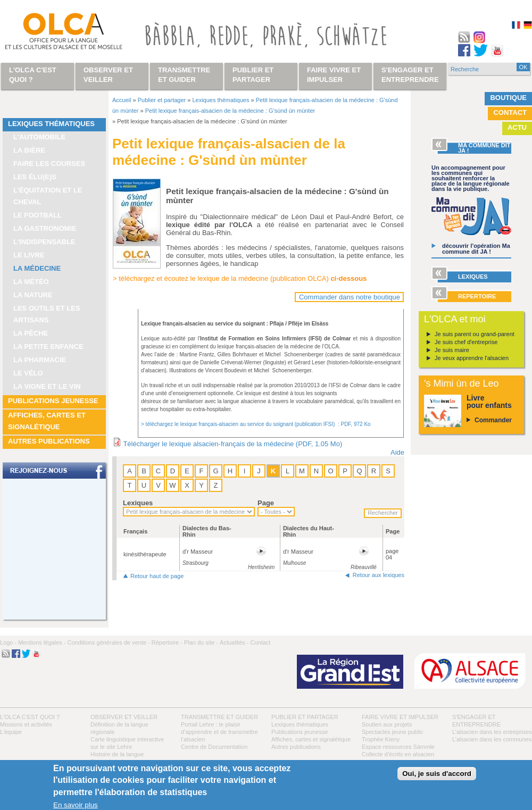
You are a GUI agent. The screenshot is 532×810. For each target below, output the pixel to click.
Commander (493, 420)
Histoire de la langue (117, 754)
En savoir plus (76, 805)
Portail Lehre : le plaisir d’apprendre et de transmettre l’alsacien (219, 732)
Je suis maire (452, 350)
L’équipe (11, 732)
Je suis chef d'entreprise (466, 342)
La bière (29, 150)
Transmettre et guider (219, 717)
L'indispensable (44, 242)
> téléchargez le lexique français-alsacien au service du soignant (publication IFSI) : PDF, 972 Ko (256, 424)
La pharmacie (40, 360)
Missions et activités (26, 724)
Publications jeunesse (53, 401)
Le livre (29, 255)
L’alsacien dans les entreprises (492, 732)
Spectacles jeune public (393, 732)
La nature (33, 295)
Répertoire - (167, 642)
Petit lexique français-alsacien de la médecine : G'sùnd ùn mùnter (230, 111)
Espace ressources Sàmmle (398, 747)
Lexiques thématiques (51, 124)
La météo (31, 282)
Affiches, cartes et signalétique (47, 421)
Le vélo (28, 373)
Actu (517, 127)
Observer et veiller (124, 717)
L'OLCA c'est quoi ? (30, 717)
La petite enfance (48, 346)
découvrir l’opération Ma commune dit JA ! (476, 249)
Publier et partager (162, 100)
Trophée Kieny (381, 739)
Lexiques (138, 503)
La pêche (31, 333)
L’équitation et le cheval (48, 196)
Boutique (508, 98)
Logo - (8, 642)
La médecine (37, 268)
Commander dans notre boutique (350, 297)
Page (266, 503)
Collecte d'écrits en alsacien (398, 754)
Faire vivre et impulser (400, 717)
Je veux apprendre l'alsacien (472, 358)
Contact (510, 112)
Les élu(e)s (35, 177)
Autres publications (49, 441)
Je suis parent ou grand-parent (475, 334)
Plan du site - (201, 642)
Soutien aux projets (387, 724)
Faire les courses (49, 164)
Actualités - (234, 642)
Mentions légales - (42, 642)
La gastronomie (45, 228)
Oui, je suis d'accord (437, 774)
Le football (38, 215)
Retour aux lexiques (379, 575)
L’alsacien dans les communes (492, 739)
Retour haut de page (157, 576)
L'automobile (39, 137)
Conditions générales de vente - (108, 642)
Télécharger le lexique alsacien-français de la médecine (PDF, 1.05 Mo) (232, 444)
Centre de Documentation (214, 747)
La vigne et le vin (47, 386)
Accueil (122, 100)
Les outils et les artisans (47, 314)
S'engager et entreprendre (410, 75)
